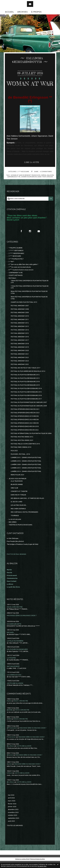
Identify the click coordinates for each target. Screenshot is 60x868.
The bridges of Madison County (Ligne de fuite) (23, 551)
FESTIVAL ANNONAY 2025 (20, 371)
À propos (36, 12)
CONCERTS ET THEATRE (19, 498)
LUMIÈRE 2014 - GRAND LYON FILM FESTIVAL (26, 478)
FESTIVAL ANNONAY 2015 (20, 340)
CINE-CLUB (14, 495)
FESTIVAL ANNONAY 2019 (20, 354)
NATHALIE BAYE (13, 673)
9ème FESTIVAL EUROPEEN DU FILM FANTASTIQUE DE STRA (29, 305)
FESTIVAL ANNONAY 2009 (20, 320)
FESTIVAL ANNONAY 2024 (20, 368)
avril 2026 (11, 805)
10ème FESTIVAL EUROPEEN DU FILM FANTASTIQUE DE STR (30, 289)
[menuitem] (10, 12)
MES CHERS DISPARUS (18, 516)
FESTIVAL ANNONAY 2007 (20, 313)
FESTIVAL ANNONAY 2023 (20, 365)
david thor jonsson (45, 184)
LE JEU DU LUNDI (16, 509)
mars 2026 (12, 808)
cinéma (43, 182)
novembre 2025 (13, 819)
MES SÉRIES (13, 529)
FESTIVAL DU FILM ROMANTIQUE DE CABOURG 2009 (29, 413)
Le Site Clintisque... (13, 545)
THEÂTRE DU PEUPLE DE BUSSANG (20, 532)
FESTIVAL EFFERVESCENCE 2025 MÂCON (25, 430)
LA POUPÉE (11, 665)
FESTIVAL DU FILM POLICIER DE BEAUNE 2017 (26, 406)
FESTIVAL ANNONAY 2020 (20, 358)
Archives (23, 12)
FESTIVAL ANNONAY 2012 (20, 330)
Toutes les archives (15, 833)
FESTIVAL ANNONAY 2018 (20, 351)
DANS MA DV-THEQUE (18, 502)
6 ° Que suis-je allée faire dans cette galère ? (23, 271)
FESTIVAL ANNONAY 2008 (20, 316)
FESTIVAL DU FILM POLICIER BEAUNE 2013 (25, 385)
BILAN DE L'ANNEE (17, 492)
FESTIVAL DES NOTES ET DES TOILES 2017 (26, 375)
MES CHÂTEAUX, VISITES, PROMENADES (24, 519)
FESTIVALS (12, 285)
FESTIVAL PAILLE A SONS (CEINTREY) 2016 (25, 451)
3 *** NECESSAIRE (23, 179)
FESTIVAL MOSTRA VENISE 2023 (22, 447)
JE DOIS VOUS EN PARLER (17, 486)
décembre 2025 (13, 817)
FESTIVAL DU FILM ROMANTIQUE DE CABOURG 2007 (29, 409)
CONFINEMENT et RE (16, 280)
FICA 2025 (14, 458)
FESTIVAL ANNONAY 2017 (20, 347)
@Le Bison (10, 753)
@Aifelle (10, 717)
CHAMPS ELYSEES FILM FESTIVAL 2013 (24, 309)
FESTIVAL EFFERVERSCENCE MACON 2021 (25, 416)
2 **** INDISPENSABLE (16, 260)
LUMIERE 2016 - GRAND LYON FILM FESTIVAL (26, 468)
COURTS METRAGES (16, 282)
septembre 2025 (14, 825)
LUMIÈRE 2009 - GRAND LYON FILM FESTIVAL (26, 472)
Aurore (9, 771)
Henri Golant (12, 588)
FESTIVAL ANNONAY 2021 (20, 361)
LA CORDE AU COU (14, 682)
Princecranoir (11, 744)
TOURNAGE (15, 523)
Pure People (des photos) (15, 548)
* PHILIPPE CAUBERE (16, 255)
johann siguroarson (29, 184)
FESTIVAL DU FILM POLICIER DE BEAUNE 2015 (26, 399)
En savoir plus (42, 866)
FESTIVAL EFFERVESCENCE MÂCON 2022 (25, 437)
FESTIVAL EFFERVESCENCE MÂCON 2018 (25, 433)
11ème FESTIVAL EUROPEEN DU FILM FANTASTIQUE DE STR (30, 294)
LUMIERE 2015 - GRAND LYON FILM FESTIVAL (26, 465)
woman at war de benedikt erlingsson (25, 182)
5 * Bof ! (11, 269)
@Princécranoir (12, 735)
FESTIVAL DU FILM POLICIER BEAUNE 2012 (25, 382)
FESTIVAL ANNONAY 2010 (20, 323)
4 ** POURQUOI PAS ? (16, 266)
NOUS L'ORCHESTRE (15, 614)
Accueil (10, 12)
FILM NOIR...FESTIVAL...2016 (20, 461)
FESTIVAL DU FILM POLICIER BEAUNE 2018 (25, 389)
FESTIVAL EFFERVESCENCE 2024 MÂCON (25, 427)
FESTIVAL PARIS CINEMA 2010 (21, 454)
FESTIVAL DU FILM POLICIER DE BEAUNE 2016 (26, 403)
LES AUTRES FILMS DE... (19, 512)
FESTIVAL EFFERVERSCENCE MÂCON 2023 (25, 420)
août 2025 (11, 828)
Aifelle (9, 726)
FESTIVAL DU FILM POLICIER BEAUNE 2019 (25, 392)
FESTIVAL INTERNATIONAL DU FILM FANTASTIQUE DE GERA (31, 440)
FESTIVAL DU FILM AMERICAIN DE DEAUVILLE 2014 (28, 378)
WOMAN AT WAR (30, 87)
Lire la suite (32, 169)
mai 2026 (11, 802)
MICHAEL (10, 639)
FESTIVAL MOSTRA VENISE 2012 (22, 444)
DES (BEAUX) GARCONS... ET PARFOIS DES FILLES (27, 505)
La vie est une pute (15, 526)
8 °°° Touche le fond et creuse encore (21, 277)
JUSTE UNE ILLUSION (15, 690)
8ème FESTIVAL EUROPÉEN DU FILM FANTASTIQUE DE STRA (29, 299)
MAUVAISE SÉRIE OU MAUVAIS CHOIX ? (22, 623)
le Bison (9, 780)
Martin (9, 708)
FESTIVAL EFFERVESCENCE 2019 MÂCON (25, 423)
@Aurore (10, 762)
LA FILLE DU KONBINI (15, 648)
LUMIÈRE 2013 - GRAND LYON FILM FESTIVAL (26, 475)
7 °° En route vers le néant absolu (20, 274)
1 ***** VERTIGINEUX (16, 258)
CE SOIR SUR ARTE (14, 631)
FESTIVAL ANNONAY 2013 (20, 333)
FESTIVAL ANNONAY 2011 (20, 327)
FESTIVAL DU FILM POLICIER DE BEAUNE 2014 (26, 396)
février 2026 (12, 811)
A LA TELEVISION (17, 488)
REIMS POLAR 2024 (17, 482)
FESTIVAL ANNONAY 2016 (20, 344)
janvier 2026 (12, 814)
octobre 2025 (13, 822)
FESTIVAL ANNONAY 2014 (20, 337)
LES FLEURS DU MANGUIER (17, 656)
